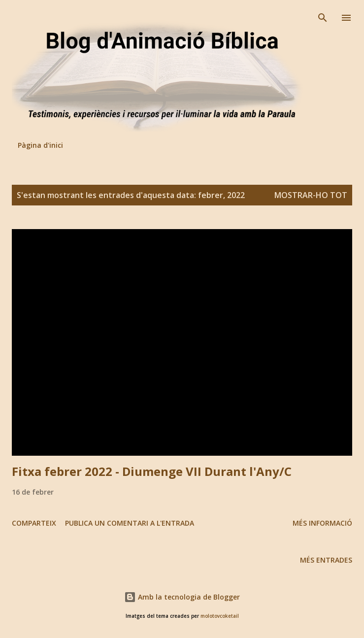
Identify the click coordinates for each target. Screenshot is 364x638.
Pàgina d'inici (40, 145)
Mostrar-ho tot (311, 195)
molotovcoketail (220, 616)
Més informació (322, 523)
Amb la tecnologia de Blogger (182, 597)
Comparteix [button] (34, 523)
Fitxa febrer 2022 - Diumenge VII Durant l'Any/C (152, 471)
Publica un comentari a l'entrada (130, 523)
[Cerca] (323, 18)
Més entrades (326, 560)
